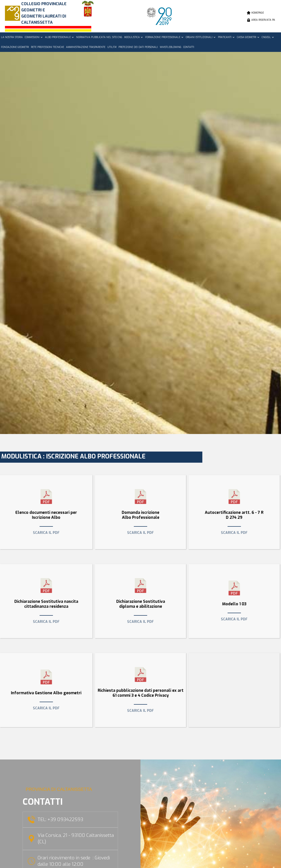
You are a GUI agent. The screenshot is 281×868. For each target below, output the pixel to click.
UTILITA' (112, 47)
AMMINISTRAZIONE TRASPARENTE (86, 47)
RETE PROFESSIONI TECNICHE (47, 47)
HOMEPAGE (258, 13)
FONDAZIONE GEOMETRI (15, 47)
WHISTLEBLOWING (171, 47)
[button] (34, 37)
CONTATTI (189, 47)
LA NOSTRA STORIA (12, 37)
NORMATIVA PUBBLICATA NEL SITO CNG (99, 37)
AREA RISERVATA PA (263, 20)
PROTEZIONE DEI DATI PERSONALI (138, 47)
